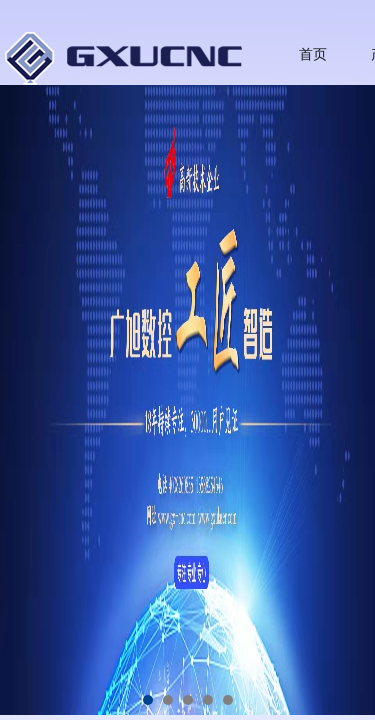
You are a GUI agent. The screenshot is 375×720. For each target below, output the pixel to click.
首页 (313, 54)
